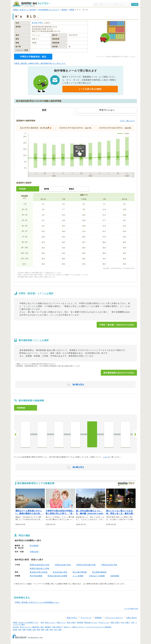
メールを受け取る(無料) (90, 89)
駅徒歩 (72, 189)
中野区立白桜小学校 (63, 565)
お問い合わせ (132, 618)
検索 (136, 4)
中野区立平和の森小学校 (86, 565)
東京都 (64, 10)
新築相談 (48, 627)
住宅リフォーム (25, 627)
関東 (24, 630)
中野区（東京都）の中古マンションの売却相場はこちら (37, 602)
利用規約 (98, 618)
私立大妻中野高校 (80, 572)
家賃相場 (80, 622)
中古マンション (104, 622)
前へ (16, 434)
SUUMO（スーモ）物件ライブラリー (31, 4)
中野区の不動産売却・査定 (33, 57)
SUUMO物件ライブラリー (49, 10)
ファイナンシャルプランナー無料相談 (98, 627)
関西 (43, 630)
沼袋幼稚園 (115, 576)
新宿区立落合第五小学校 (40, 565)
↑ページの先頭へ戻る (131, 609)
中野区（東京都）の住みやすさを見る (117, 325)
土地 (133, 622)
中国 (51, 630)
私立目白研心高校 (60, 572)
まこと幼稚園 (78, 576)
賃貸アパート (61, 622)
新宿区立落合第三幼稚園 (57, 576)
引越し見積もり (57, 627)
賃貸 (42, 622)
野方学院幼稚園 (36, 576)
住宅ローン (68, 627)
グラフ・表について (127, 121)
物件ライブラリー (79, 627)
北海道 (15, 630)
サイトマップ (86, 618)
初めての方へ (72, 618)
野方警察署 (34, 546)
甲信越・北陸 (31, 630)
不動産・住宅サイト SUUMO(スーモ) (25, 622)
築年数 (47, 189)
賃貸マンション (50, 622)
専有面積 (22, 189)
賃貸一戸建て (71, 622)
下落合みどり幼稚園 (97, 576)
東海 (39, 630)
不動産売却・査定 (38, 627)
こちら (105, 457)
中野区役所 (34, 552)
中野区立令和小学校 (109, 565)
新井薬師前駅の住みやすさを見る (119, 373)
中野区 (72, 10)
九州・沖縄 (58, 630)
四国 (47, 630)
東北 (20, 630)
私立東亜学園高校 (99, 572)
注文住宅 (16, 627)
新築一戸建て (115, 622)
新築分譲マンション (91, 622)
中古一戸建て (125, 622)
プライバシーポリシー (114, 618)
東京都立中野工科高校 (39, 572)
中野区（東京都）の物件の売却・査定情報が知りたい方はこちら (40, 63)
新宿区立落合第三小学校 (40, 568)
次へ (135, 434)
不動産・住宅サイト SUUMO (24, 10)
